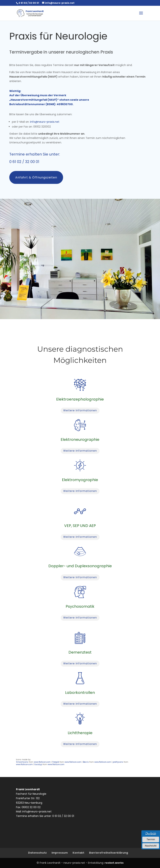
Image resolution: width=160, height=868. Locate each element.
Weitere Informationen (80, 410)
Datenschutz (37, 853)
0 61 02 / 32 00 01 (24, 162)
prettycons (118, 762)
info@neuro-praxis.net (45, 122)
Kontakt (78, 853)
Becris (86, 762)
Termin (151, 839)
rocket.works (114, 863)
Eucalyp (38, 764)
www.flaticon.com (42, 762)
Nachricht (151, 846)
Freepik (56, 762)
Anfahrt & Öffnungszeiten (36, 177)
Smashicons (22, 762)
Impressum (60, 853)
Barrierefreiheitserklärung (109, 853)
